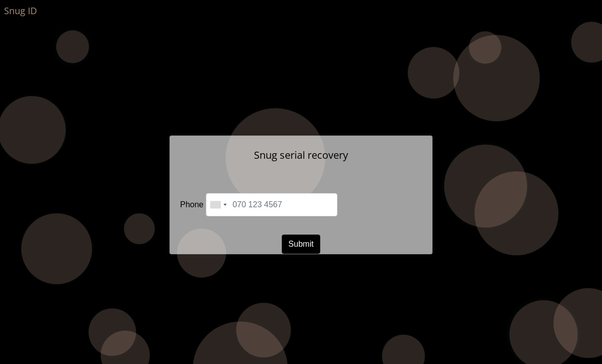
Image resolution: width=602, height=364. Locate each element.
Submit (301, 244)
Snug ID (20, 11)
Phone (192, 204)
